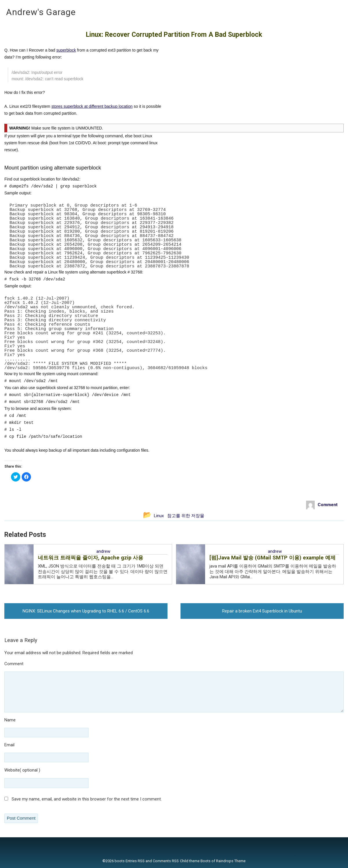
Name (27, 720)
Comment (31, 664)
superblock (66, 50)
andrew (103, 551)
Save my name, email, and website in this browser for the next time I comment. (87, 799)
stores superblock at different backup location (92, 106)
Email (26, 745)
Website (12, 770)
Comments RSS (166, 861)
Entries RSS (135, 861)
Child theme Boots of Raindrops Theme (213, 861)
